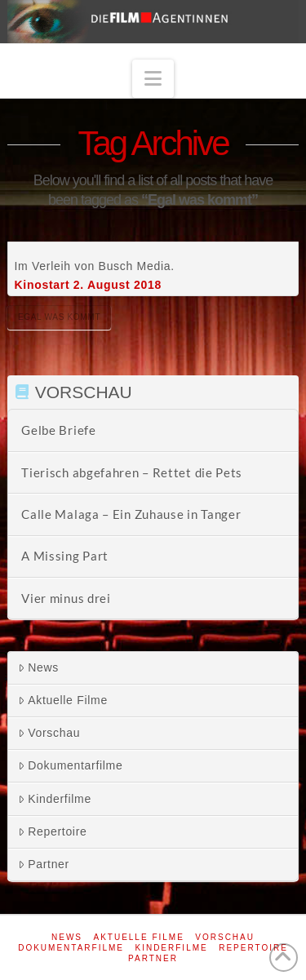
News (38, 667)
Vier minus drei (66, 598)
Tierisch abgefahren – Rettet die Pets (132, 472)
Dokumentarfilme (70, 765)
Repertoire (52, 831)
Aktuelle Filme (63, 700)
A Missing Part (65, 556)
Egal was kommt (59, 317)
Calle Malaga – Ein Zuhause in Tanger (131, 514)
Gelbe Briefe (58, 430)
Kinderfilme (55, 799)
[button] (153, 79)
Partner (44, 864)
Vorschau (49, 733)
